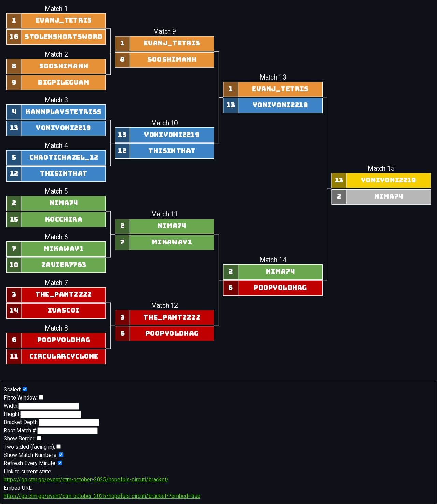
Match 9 (164, 32)
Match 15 (381, 169)
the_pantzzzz (64, 295)
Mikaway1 (64, 249)
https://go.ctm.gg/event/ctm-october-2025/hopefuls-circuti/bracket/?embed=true (102, 496)
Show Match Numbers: (33, 455)
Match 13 (273, 77)
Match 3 (56, 100)
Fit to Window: (24, 398)
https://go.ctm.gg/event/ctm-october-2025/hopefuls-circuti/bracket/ (86, 480)
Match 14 (273, 260)
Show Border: (23, 439)
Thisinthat (64, 174)
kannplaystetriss (64, 112)
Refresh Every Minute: (33, 463)
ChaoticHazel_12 (64, 158)
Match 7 (56, 283)
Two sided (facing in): (32, 447)
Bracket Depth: (51, 423)
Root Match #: (51, 431)
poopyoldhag (64, 340)
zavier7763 (63, 265)
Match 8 (56, 329)
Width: (41, 406)
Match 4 (56, 146)
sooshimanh (63, 66)
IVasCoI (64, 311)
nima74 (64, 203)
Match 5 (56, 191)
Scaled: (15, 389)
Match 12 (164, 306)
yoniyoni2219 (64, 128)
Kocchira (63, 220)
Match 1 (56, 9)
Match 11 (164, 214)
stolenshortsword (64, 37)
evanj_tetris (63, 20)
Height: (42, 414)
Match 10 (164, 123)
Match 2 (56, 54)
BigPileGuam (64, 83)
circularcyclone (64, 356)
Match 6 (56, 237)
